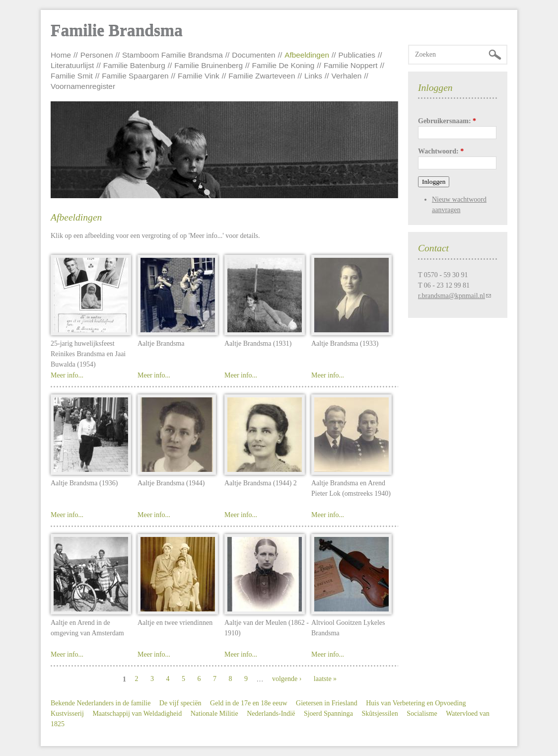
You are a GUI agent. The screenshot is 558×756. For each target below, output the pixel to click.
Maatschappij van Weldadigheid (137, 714)
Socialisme (422, 714)
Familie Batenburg (134, 65)
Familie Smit (72, 76)
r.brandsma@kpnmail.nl (452, 296)
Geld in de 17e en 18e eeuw (249, 703)
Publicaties (357, 55)
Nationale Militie (214, 714)
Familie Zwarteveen (262, 76)
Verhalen (347, 76)
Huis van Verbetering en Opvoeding (416, 703)
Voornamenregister (83, 86)
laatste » (325, 679)
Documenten (253, 55)
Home (61, 55)
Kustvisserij (67, 714)
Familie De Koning (283, 65)
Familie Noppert (351, 65)
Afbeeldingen (307, 55)
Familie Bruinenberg (209, 65)
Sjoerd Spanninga (328, 714)
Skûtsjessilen (380, 714)
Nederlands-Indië (271, 714)
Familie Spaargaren (135, 76)
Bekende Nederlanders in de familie (101, 703)
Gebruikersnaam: (447, 121)
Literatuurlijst (72, 65)
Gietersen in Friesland (327, 703)
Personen (97, 55)
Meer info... (67, 375)
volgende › (287, 679)
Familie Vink (199, 76)
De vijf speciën (180, 703)
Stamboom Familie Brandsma (173, 55)
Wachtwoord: (441, 151)
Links (313, 76)
